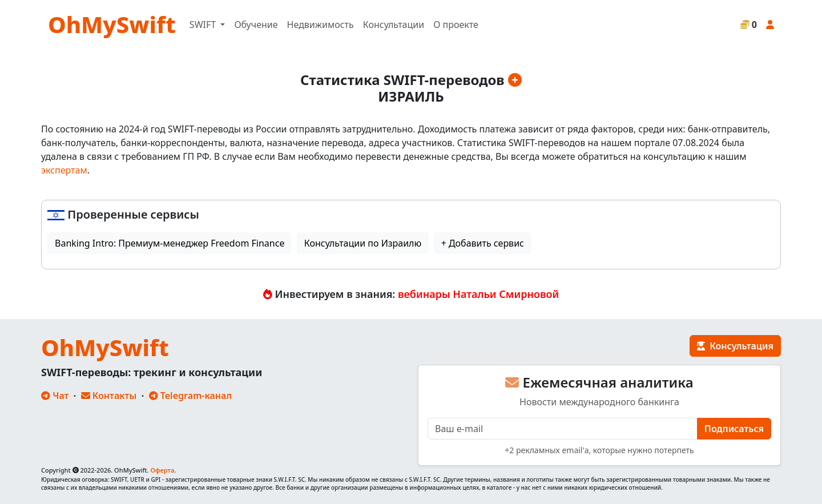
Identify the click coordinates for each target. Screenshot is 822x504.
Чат (55, 396)
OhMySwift (112, 24)
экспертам (64, 170)
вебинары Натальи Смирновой (478, 294)
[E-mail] (563, 429)
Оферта (162, 470)
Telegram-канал (190, 396)
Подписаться (734, 429)
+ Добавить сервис (483, 243)
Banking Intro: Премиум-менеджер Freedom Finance (170, 243)
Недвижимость (321, 25)
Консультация (735, 346)
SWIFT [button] (204, 25)
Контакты (109, 396)
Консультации (394, 25)
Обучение (256, 25)
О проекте (456, 25)
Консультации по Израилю (363, 243)
